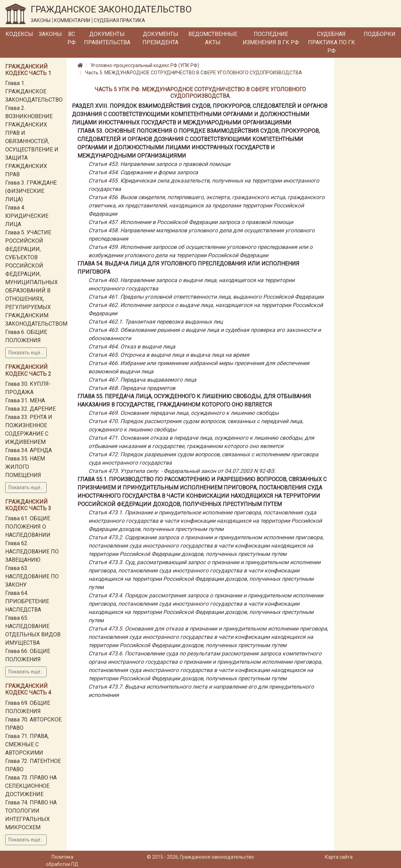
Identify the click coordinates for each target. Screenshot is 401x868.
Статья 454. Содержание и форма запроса (143, 172)
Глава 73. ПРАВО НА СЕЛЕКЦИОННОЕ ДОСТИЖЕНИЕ (31, 786)
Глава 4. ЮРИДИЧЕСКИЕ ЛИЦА (27, 216)
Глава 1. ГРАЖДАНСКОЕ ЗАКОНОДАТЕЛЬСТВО (34, 91)
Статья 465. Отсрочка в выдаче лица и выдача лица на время (169, 355)
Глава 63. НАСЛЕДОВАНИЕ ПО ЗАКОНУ (32, 576)
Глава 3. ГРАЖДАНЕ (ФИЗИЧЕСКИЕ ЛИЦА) (31, 191)
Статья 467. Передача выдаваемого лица (142, 380)
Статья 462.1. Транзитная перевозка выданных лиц (156, 322)
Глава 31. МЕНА (25, 400)
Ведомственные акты (213, 38)
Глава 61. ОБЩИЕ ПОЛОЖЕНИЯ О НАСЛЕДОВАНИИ (28, 527)
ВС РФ (72, 38)
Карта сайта (339, 857)
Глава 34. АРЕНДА (29, 450)
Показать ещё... (26, 353)
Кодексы (19, 34)
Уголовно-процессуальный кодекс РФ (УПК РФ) (145, 65)
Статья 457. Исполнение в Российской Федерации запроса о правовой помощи (191, 222)
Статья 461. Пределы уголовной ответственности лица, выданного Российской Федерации (206, 297)
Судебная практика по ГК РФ (332, 42)
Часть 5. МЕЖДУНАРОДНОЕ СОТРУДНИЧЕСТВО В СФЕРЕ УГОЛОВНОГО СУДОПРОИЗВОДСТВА (194, 73)
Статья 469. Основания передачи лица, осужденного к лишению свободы (184, 413)
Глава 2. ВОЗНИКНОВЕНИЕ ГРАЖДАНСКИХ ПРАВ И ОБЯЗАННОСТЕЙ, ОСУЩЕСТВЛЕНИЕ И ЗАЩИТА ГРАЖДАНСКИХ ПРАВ (32, 141)
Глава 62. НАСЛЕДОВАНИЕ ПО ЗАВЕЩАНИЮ (32, 552)
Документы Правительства (107, 38)
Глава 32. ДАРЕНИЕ (30, 409)
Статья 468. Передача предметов (132, 388)
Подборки (380, 34)
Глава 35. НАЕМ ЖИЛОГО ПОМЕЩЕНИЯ (25, 467)
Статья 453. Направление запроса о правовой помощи (159, 164)
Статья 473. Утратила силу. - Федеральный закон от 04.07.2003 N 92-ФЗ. (182, 471)
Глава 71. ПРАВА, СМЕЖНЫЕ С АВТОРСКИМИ (27, 744)
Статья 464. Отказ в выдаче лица (132, 347)
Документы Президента (160, 38)
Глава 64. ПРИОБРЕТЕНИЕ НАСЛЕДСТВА (27, 601)
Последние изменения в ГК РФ (271, 38)
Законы (50, 34)
